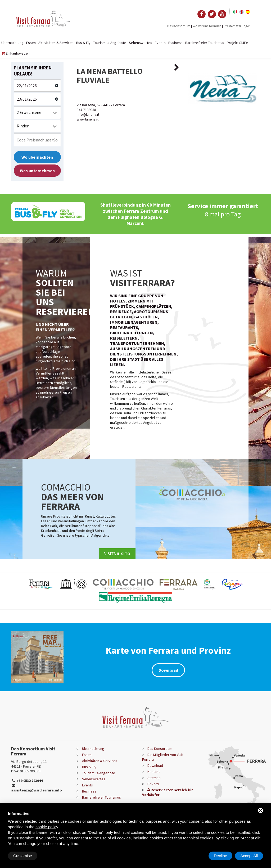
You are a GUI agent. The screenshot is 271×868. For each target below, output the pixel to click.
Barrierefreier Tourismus (205, 43)
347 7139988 (86, 110)
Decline (220, 856)
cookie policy (47, 827)
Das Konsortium (179, 26)
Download (168, 670)
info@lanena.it (88, 114)
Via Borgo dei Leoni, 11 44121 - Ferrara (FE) (29, 764)
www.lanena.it (88, 119)
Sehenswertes (141, 43)
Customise (23, 856)
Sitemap (154, 778)
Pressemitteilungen (237, 26)
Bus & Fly (83, 43)
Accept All (249, 856)
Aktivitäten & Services (56, 43)
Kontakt (154, 772)
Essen (31, 43)
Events (160, 43)
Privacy (153, 784)
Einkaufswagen (15, 53)
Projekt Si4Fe (237, 43)
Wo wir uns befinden (207, 26)
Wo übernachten (37, 157)
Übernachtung (12, 43)
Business (175, 43)
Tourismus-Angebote (110, 43)
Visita (117, 554)
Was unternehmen (37, 171)
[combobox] (37, 113)
